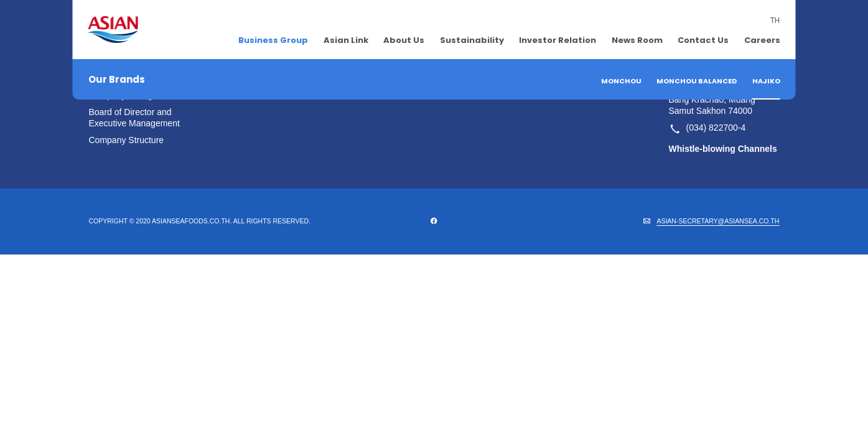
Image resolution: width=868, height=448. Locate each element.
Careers (762, 40)
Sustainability (472, 40)
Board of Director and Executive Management (134, 118)
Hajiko (766, 81)
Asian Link (346, 40)
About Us (404, 40)
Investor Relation (558, 40)
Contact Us (703, 40)
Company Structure (127, 140)
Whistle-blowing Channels (723, 149)
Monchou (621, 81)
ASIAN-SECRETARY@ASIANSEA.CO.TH (718, 221)
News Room (637, 40)
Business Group (273, 40)
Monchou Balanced (697, 81)
